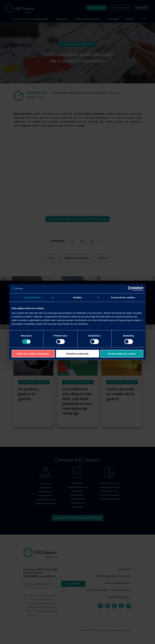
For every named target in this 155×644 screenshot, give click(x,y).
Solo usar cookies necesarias (33, 354)
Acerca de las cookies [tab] (123, 297)
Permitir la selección (77, 354)
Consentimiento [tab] (32, 297)
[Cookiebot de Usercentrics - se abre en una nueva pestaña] (130, 289)
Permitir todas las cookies (122, 354)
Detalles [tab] (77, 297)
